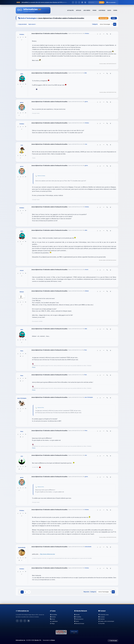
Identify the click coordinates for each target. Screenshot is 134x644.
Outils (114, 18)
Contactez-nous (103, 615)
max (22, 145)
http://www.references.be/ (47, 554)
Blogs (52, 623)
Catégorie (95, 24)
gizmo (22, 102)
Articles (53, 617)
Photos (34, 367)
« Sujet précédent (22, 24)
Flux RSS (101, 623)
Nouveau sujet (103, 18)
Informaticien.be (20, 640)
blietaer (22, 292)
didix (22, 74)
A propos (101, 617)
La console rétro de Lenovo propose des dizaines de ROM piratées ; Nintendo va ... (53, 2)
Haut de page (113, 641)
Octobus (22, 34)
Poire (22, 351)
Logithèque (54, 621)
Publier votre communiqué (106, 621)
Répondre (86, 592)
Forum (52, 619)
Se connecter (112, 2)
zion (22, 456)
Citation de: (40, 176)
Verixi (76, 621)
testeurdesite (22, 547)
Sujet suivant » (32, 24)
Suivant (29, 592)
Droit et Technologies (28, 18)
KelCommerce (79, 619)
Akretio (77, 615)
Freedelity (78, 617)
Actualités (53, 615)
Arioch (22, 270)
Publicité (101, 619)
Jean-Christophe (22, 398)
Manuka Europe (79, 623)
